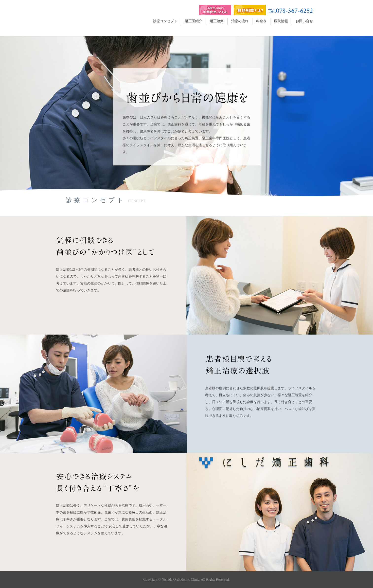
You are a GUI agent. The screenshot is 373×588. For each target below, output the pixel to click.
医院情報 (281, 21)
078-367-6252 (294, 11)
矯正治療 (217, 21)
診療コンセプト (165, 21)
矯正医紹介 (194, 21)
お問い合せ (304, 21)
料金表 (261, 21)
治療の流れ (240, 21)
